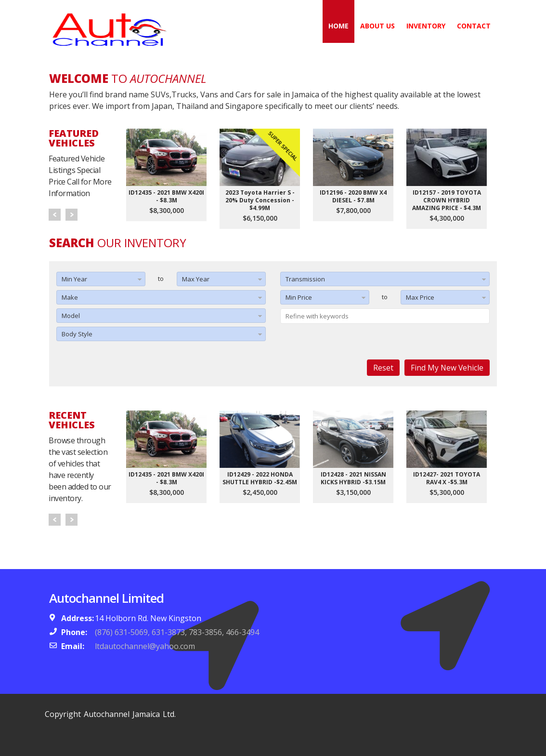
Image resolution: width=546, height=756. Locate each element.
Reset (383, 368)
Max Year (196, 279)
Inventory (426, 26)
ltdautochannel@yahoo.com (145, 646)
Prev (55, 215)
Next (71, 215)
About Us (377, 26)
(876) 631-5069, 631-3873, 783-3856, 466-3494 (177, 632)
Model (71, 316)
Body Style (77, 334)
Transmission (305, 279)
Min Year (74, 279)
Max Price (420, 297)
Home (338, 26)
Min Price (299, 297)
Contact (474, 26)
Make (70, 297)
